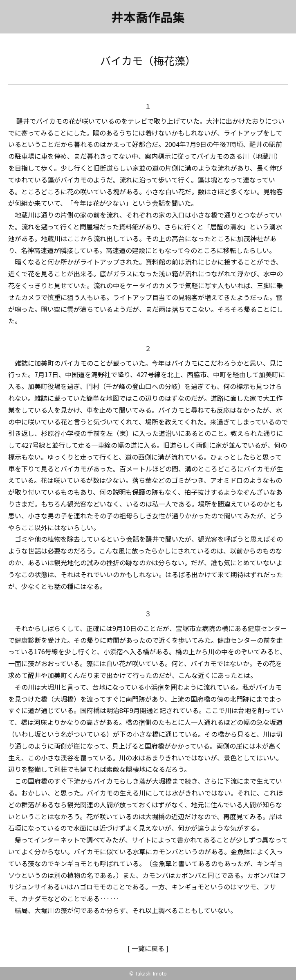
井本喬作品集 (148, 17)
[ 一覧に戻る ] (148, 948)
